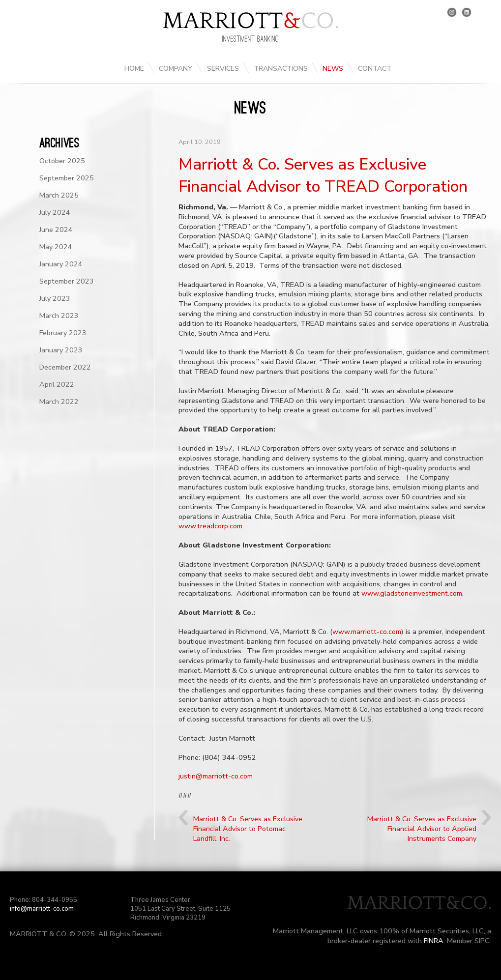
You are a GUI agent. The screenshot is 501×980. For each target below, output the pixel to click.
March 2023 (59, 316)
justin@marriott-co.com (216, 776)
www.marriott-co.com (367, 632)
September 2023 (67, 281)
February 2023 (63, 333)
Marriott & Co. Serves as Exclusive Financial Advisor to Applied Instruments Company (422, 829)
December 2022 (65, 367)
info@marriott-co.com (42, 909)
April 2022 (57, 384)
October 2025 (62, 161)
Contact (375, 69)
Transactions (281, 69)
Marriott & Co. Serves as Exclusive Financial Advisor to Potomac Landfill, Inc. (248, 829)
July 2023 (55, 298)
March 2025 (59, 195)
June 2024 (56, 230)
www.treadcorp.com (210, 526)
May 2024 (56, 247)
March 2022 (59, 402)
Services (223, 69)
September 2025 (67, 178)
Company (176, 69)
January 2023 (61, 350)
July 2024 (55, 212)
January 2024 (61, 264)
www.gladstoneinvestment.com (412, 593)
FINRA (434, 941)
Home (134, 69)
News (333, 69)
